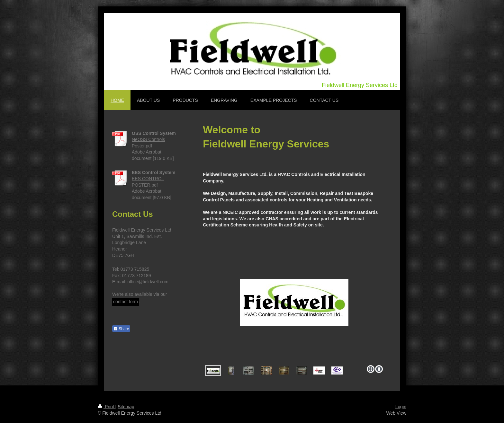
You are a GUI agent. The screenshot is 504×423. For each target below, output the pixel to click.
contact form (126, 302)
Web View (396, 413)
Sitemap (126, 407)
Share (121, 329)
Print (107, 407)
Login (401, 407)
